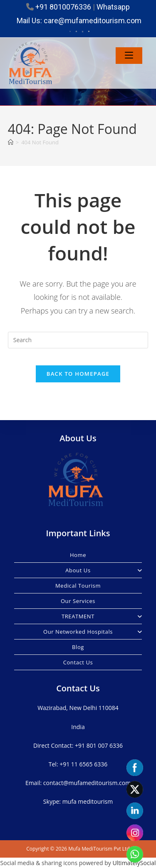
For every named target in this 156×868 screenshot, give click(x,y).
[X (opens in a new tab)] (70, 32)
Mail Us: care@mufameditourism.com (79, 21)
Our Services (78, 601)
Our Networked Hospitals (93, 632)
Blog (78, 647)
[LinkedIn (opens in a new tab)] (88, 32)
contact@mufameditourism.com (87, 783)
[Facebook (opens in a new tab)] (76, 32)
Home (78, 555)
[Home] (11, 142)
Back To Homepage (78, 374)
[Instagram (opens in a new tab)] (83, 32)
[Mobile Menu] (129, 56)
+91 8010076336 (63, 7)
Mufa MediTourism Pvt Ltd (99, 849)
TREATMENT (102, 616)
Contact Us (78, 662)
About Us (104, 570)
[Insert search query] (78, 340)
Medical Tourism (78, 586)
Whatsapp (113, 7)
